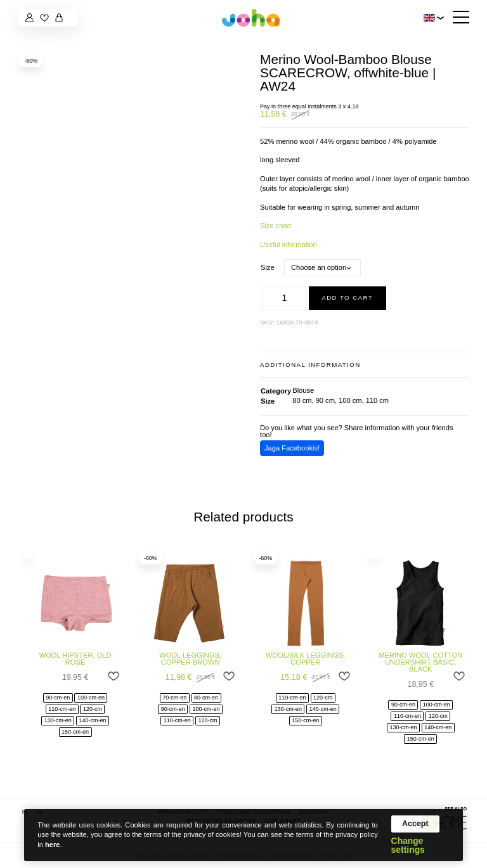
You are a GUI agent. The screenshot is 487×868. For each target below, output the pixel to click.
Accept (415, 824)
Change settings (408, 846)
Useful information (289, 245)
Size (268, 267)
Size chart (276, 226)
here (52, 845)
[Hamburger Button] (461, 18)
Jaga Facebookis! (292, 448)
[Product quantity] (285, 298)
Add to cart (347, 297)
